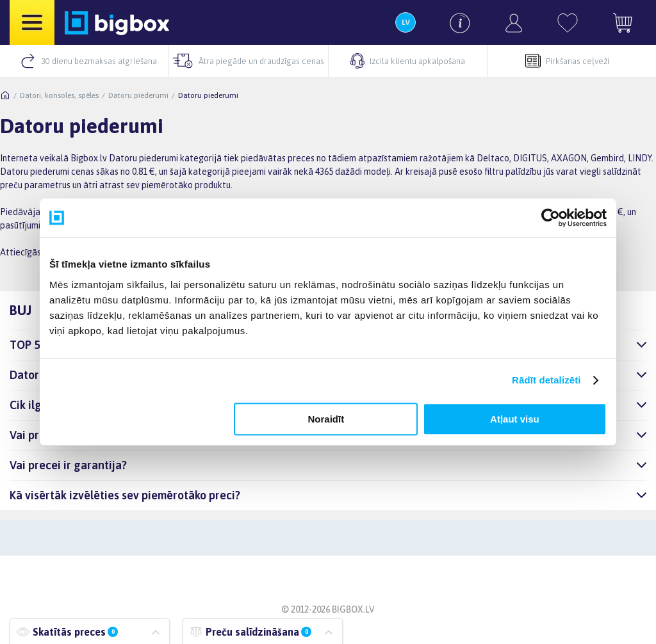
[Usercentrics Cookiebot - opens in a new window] (551, 218)
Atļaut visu (515, 419)
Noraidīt (326, 419)
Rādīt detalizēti (546, 380)
